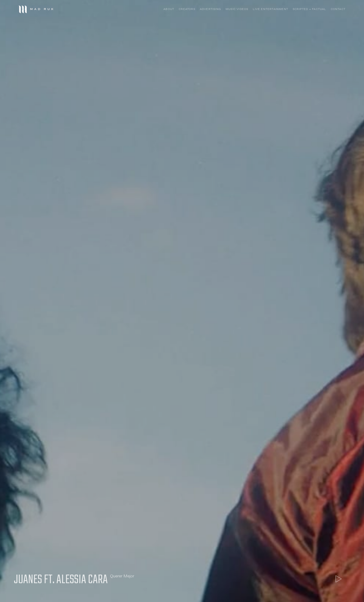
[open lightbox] (338, 579)
